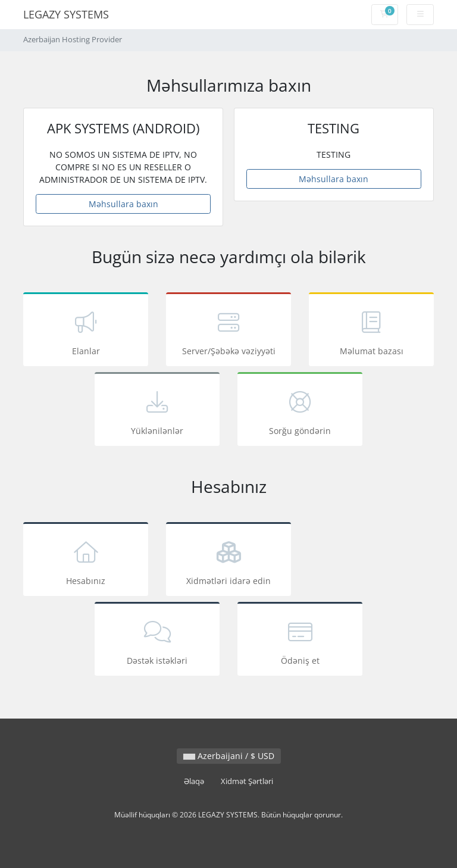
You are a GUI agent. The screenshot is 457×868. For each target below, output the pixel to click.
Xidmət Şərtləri (247, 781)
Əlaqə (194, 781)
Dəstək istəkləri (157, 641)
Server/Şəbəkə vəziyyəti (228, 331)
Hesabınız (86, 561)
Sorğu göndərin (300, 411)
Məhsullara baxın (123, 204)
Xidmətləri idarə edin (228, 561)
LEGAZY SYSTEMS (66, 14)
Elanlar (86, 331)
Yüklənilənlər (157, 411)
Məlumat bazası (371, 331)
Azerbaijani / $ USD (229, 756)
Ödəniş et (300, 641)
